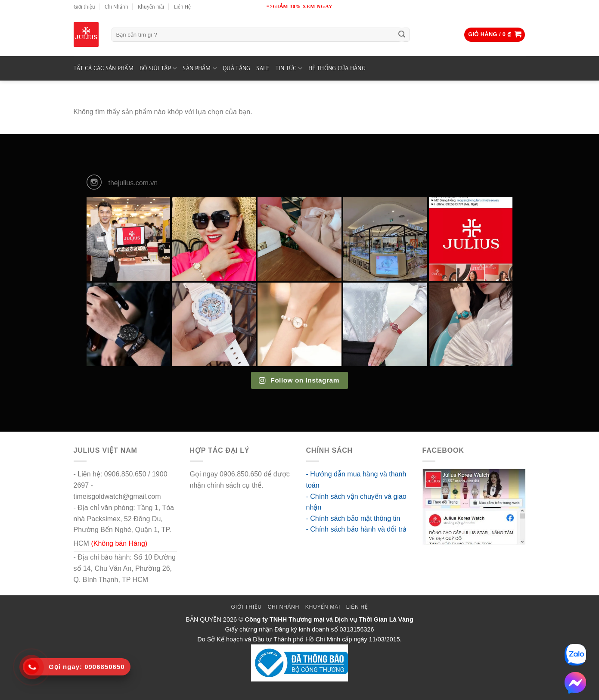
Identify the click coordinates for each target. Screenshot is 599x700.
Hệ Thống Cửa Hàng (337, 68)
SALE (263, 68)
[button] (495, 35)
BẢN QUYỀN (203, 619)
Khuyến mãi (151, 6)
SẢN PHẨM (200, 68)
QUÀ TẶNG (236, 68)
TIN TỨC (289, 68)
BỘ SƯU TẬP (158, 68)
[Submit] (402, 35)
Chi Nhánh (116, 6)
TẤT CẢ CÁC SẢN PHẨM (104, 68)
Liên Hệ (182, 6)
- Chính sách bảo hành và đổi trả (356, 529)
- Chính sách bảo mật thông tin (353, 518)
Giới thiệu (84, 6)
